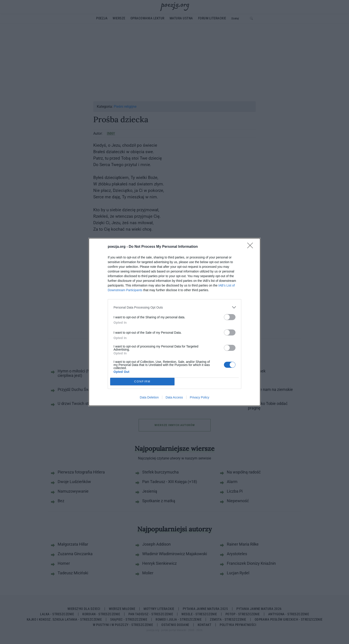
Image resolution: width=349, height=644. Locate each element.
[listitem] (174, 307)
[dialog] (174, 322)
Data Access (174, 397)
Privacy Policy (200, 397)
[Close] (252, 247)
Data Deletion (149, 397)
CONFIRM (142, 382)
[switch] (230, 317)
